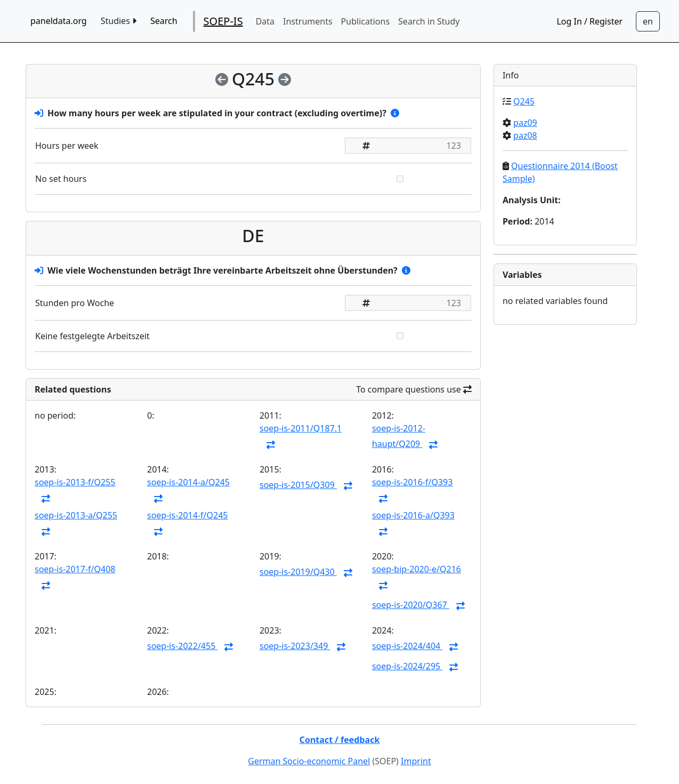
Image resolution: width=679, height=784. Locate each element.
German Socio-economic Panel (309, 761)
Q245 (524, 101)
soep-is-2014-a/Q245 (188, 482)
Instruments (308, 21)
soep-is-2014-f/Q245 (187, 515)
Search (164, 21)
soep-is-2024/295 (407, 666)
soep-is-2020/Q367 (411, 605)
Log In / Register (589, 21)
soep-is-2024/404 (407, 646)
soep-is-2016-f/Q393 (412, 482)
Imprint (416, 761)
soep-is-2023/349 (295, 646)
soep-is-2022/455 (182, 646)
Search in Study (429, 21)
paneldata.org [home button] (59, 21)
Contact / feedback (340, 740)
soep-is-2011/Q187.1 (301, 428)
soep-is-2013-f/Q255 (75, 482)
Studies (119, 21)
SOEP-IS (223, 21)
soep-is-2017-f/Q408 (75, 569)
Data (265, 21)
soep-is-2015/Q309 (298, 485)
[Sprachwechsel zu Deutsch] (648, 21)
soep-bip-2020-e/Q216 (417, 569)
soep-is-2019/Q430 (298, 572)
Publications (365, 21)
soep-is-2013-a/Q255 (76, 515)
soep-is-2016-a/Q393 (413, 515)
